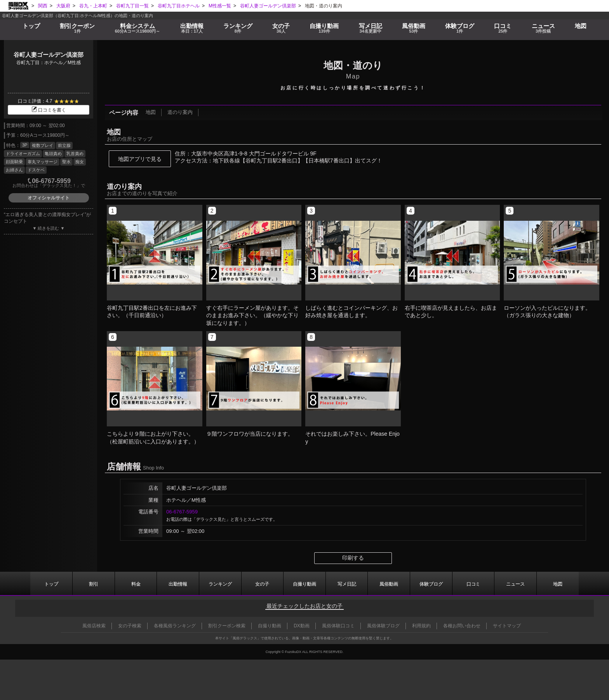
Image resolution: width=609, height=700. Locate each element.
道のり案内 (180, 113)
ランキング (238, 28)
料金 (137, 28)
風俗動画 (413, 28)
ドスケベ (36, 170)
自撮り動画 (304, 583)
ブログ (459, 28)
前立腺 (64, 145)
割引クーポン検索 (227, 626)
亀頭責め (53, 154)
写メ (370, 28)
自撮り (325, 28)
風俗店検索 (94, 626)
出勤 (192, 28)
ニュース (543, 28)
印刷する (353, 558)
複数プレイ (43, 145)
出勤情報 (178, 583)
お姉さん (14, 170)
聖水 (66, 162)
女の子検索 (130, 626)
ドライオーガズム (23, 154)
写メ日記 (347, 583)
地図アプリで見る (140, 159)
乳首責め (75, 154)
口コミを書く (49, 110)
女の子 (281, 28)
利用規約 (421, 626)
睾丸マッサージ (43, 162)
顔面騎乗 (14, 162)
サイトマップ (507, 626)
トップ (31, 25)
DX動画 (302, 626)
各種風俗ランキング (175, 626)
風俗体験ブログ (383, 626)
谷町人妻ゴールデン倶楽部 (49, 55)
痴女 (80, 162)
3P (25, 145)
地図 (581, 25)
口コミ (502, 28)
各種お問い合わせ (462, 626)
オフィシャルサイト (49, 198)
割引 (77, 28)
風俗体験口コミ (338, 626)
